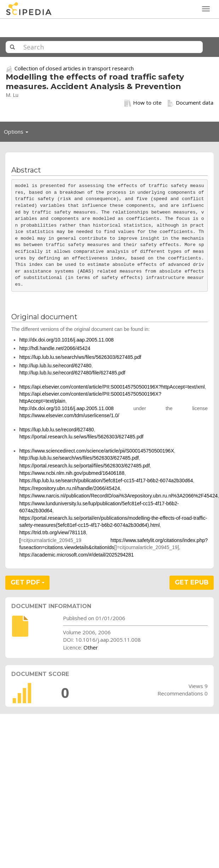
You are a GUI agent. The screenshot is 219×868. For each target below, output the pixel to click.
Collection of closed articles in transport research (74, 68)
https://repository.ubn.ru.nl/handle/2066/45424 (70, 488)
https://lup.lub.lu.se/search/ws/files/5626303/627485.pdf (80, 357)
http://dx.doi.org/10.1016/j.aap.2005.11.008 (66, 340)
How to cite (143, 103)
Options (18, 133)
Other (91, 647)
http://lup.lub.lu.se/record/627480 (55, 366)
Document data (190, 103)
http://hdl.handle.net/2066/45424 (55, 348)
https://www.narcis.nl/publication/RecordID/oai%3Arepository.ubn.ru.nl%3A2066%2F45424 (118, 496)
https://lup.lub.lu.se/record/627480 (56, 430)
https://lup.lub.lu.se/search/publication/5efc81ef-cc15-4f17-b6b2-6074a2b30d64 (106, 480)
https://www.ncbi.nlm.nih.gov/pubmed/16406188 (72, 473)
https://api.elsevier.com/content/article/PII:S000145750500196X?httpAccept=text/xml (112, 387)
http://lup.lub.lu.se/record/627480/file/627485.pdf (72, 373)
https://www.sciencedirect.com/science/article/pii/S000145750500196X (96, 451)
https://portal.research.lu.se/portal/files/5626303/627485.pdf (84, 466)
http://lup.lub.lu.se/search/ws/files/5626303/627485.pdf (79, 458)
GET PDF (28, 582)
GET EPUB (192, 582)
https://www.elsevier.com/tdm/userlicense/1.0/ (69, 415)
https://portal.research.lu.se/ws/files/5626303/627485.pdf (81, 437)
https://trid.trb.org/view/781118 (52, 532)
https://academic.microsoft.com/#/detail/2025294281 (76, 555)
